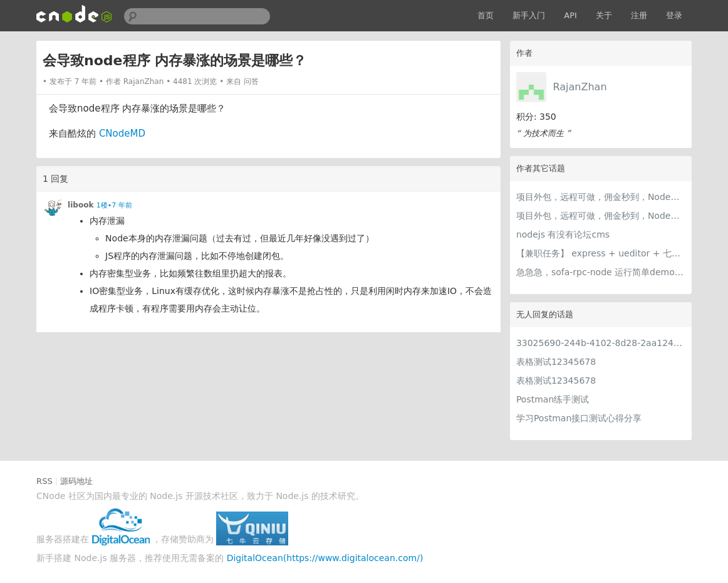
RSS (44, 481)
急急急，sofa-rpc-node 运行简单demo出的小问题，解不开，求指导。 (601, 272)
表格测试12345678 (556, 362)
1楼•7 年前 (114, 205)
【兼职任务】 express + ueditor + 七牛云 (601, 253)
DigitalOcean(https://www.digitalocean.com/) (325, 558)
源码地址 (76, 481)
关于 (604, 15)
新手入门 (529, 15)
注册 (639, 15)
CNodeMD (122, 134)
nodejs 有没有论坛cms (563, 234)
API (570, 15)
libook (81, 205)
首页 (486, 15)
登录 (674, 15)
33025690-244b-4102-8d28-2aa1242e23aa (601, 343)
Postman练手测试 (553, 399)
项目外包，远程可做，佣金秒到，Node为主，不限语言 (601, 197)
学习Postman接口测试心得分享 (579, 418)
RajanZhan (580, 87)
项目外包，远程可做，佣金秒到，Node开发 (601, 216)
